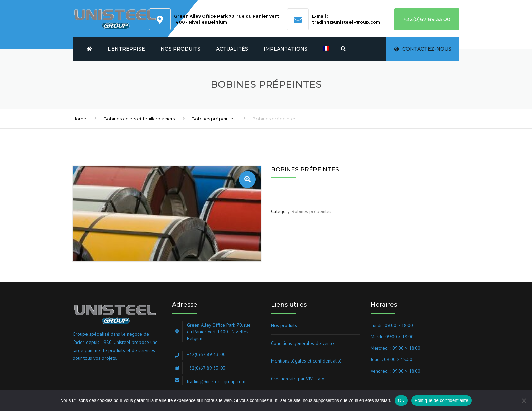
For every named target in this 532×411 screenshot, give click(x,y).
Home (80, 119)
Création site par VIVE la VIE (300, 379)
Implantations (286, 49)
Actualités (232, 49)
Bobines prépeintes (214, 119)
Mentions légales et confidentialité (306, 361)
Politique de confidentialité (441, 400)
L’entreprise (126, 49)
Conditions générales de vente (302, 343)
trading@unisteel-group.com (346, 22)
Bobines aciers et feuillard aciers (139, 119)
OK (401, 400)
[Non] (524, 400)
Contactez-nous (423, 49)
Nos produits (180, 49)
